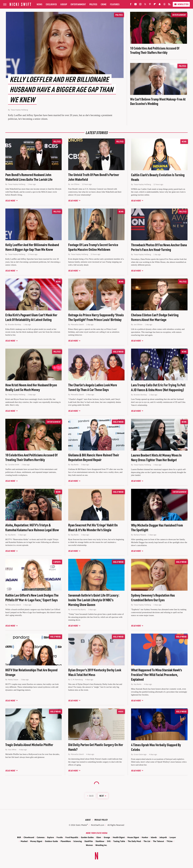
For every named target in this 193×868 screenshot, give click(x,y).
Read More (10, 201)
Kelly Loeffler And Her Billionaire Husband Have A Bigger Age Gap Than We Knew (62, 89)
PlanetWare (66, 841)
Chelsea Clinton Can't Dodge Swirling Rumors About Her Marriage (155, 317)
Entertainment (78, 4)
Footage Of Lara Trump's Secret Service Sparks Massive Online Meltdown (93, 247)
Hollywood (118, 352)
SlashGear (100, 841)
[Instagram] (140, 5)
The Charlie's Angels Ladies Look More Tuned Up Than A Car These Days (93, 387)
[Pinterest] (150, 5)
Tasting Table (119, 841)
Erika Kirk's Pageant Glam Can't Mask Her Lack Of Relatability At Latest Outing (31, 317)
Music (121, 711)
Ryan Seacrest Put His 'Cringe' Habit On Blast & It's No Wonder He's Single (93, 527)
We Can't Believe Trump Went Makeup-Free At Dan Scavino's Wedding (158, 101)
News (39, 4)
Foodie (60, 837)
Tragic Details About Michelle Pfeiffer (29, 745)
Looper (173, 837)
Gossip (64, 4)
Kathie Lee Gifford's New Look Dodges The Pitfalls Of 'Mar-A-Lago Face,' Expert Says (32, 597)
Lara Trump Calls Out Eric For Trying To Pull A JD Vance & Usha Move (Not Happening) (158, 387)
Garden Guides (87, 837)
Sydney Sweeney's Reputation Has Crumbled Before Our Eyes (153, 597)
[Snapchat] (160, 5)
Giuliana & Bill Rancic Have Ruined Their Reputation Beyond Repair (94, 457)
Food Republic (72, 837)
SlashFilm (89, 841)
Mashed (24, 841)
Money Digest (36, 841)
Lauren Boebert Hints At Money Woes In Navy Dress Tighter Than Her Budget (156, 457)
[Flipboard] (155, 5)
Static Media (81, 825)
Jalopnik (163, 837)
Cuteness (41, 837)
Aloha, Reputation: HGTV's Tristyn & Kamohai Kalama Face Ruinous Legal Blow (32, 527)
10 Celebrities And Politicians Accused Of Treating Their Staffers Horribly (155, 50)
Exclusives (51, 4)
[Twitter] (145, 5)
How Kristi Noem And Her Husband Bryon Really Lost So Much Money (31, 387)
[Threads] (164, 5)
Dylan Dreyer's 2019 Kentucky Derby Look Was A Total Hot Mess (95, 672)
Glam (99, 837)
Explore (51, 837)
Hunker (145, 837)
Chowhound (29, 837)
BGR (19, 837)
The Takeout (158, 841)
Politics (93, 4)
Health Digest (119, 837)
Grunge (107, 837)
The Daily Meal (134, 841)
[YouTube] (136, 5)
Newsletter (181, 4)
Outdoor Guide (51, 841)
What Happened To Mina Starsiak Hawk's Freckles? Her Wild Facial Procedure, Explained (156, 675)
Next (102, 796)
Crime (104, 4)
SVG (109, 841)
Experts (57, 562)
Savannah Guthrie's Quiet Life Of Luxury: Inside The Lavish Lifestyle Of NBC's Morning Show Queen (94, 600)
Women (89, 845)
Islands (154, 837)
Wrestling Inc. (101, 845)
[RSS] (169, 5)
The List (147, 841)
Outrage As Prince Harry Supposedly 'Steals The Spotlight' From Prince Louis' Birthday (96, 317)
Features (115, 4)
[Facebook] (131, 5)
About (88, 820)
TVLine (170, 841)
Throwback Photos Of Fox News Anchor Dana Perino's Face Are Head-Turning (159, 247)
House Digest (133, 837)
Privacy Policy (101, 820)
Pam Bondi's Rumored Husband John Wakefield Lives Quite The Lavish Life (29, 177)
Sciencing (78, 841)
